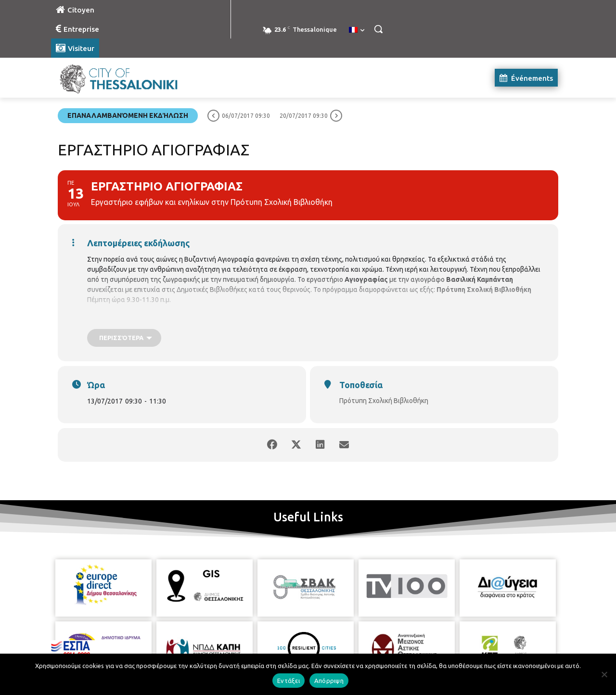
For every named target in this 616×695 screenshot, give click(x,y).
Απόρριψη (329, 681)
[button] (378, 29)
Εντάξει (289, 681)
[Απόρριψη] (604, 674)
